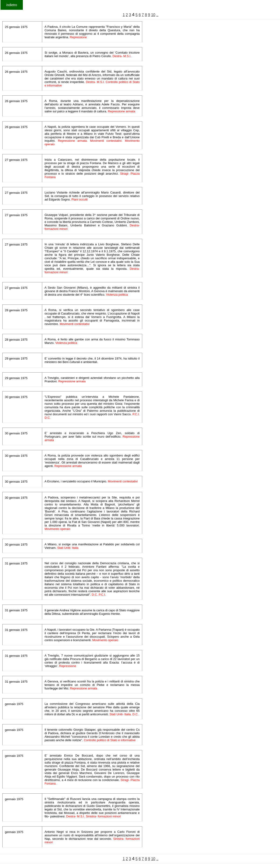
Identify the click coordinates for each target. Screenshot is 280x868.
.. (157, 15)
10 (153, 15)
